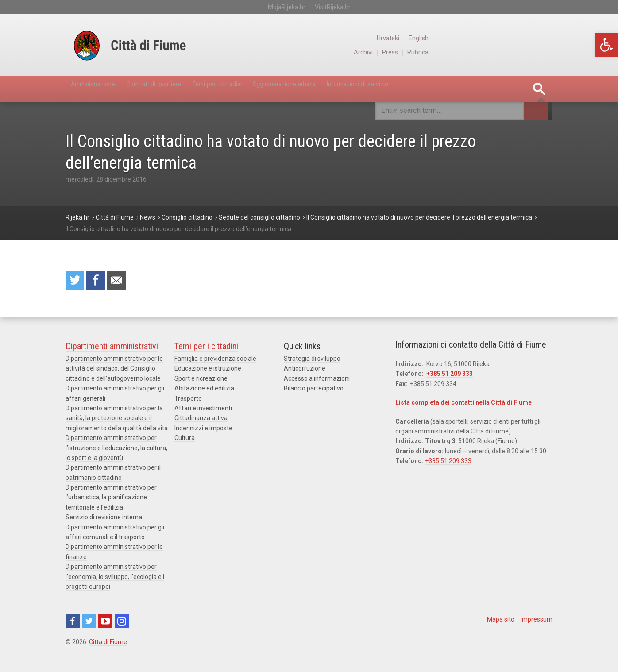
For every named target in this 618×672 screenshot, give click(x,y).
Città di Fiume (108, 645)
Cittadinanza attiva (201, 421)
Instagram (122, 624)
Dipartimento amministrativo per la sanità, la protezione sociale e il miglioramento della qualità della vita (117, 421)
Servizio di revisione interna (104, 520)
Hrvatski (510, 38)
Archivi (484, 52)
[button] (606, 45)
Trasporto (188, 401)
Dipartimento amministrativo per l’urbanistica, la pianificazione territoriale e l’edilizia (111, 500)
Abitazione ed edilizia (204, 391)
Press (513, 52)
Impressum (537, 622)
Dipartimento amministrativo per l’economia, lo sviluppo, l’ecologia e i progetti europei (115, 579)
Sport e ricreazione (201, 381)
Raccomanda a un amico (123, 282)
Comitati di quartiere (186, 89)
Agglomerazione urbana (362, 89)
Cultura (185, 440)
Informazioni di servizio (461, 89)
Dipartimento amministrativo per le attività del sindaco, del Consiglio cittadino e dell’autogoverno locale (114, 371)
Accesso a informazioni (317, 381)
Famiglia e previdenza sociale (215, 361)
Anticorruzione (305, 371)
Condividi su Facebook (100, 282)
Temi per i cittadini (271, 89)
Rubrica (542, 52)
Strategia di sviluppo (312, 361)
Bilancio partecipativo (314, 391)
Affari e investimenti (203, 411)
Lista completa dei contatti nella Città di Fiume (463, 405)
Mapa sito (501, 622)
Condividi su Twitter (76, 282)
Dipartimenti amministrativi (112, 349)
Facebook (73, 624)
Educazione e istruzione (208, 371)
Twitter (89, 624)
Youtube (105, 624)
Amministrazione (104, 89)
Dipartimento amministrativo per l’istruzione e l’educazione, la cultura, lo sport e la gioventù (116, 450)
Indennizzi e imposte (203, 431)
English (543, 38)
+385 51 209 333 (450, 377)
